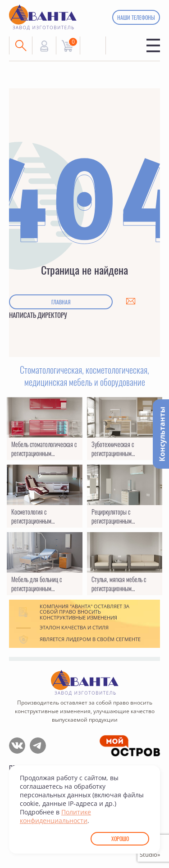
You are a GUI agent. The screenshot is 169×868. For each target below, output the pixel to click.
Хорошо (120, 839)
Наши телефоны (136, 17)
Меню (153, 45)
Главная (61, 302)
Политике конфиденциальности (55, 816)
